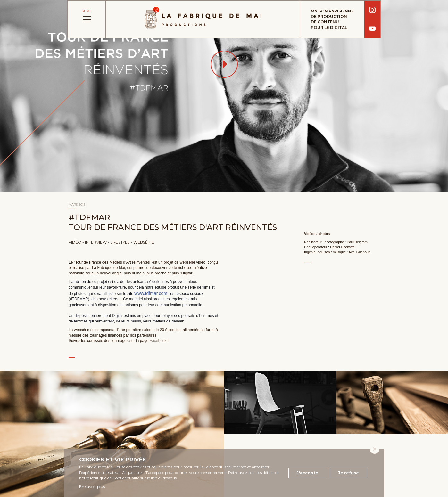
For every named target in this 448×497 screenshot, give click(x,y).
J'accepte (307, 473)
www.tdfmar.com (151, 293)
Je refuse (348, 473)
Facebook (158, 341)
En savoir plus (92, 487)
